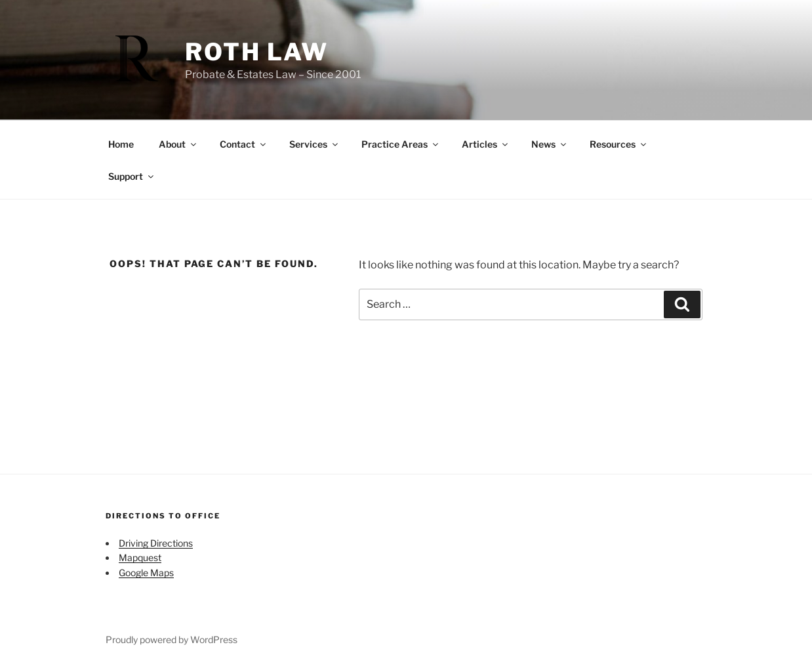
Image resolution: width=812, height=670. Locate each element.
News (550, 144)
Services (315, 144)
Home (121, 144)
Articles (486, 144)
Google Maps (146, 573)
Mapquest (140, 557)
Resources (619, 144)
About (178, 144)
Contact (244, 144)
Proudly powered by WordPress (172, 639)
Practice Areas (401, 144)
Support (132, 176)
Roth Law (257, 52)
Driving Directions (156, 543)
